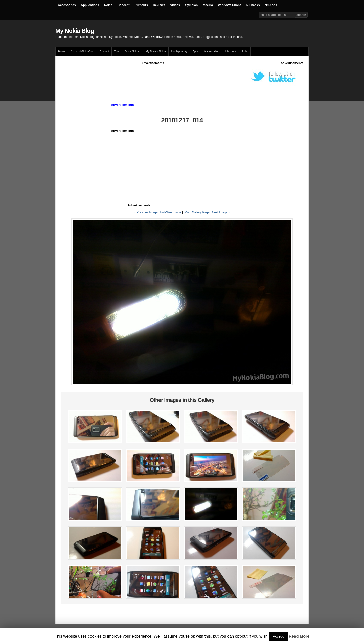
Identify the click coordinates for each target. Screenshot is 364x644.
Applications (90, 5)
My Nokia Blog (75, 31)
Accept (278, 636)
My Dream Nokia (156, 51)
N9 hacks (253, 5)
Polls (245, 51)
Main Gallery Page (197, 212)
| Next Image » (220, 212)
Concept (123, 5)
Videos (175, 5)
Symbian (191, 5)
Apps (196, 51)
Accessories (67, 5)
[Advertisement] (153, 77)
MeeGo (208, 5)
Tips (117, 51)
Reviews (159, 5)
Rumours (141, 5)
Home (62, 51)
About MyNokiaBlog (82, 51)
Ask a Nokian (133, 51)
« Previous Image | (147, 212)
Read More (299, 636)
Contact (104, 51)
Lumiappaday (179, 51)
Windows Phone (230, 5)
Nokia (108, 5)
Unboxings (230, 51)
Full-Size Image (170, 212)
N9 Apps (271, 5)
